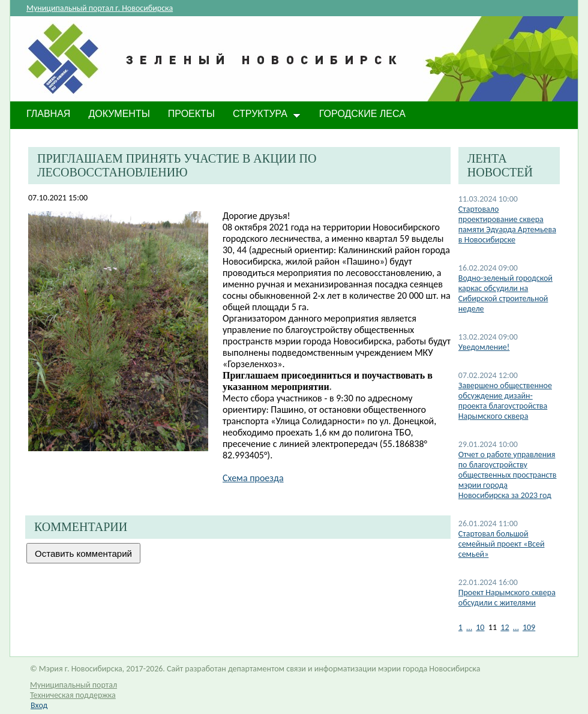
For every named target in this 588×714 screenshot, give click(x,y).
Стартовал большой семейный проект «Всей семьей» (502, 544)
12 (505, 627)
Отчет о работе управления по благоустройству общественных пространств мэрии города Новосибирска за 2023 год (508, 475)
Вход (39, 705)
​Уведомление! (484, 347)
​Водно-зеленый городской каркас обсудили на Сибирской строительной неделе (505, 293)
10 (480, 627)
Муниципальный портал (73, 685)
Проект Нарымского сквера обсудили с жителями (507, 598)
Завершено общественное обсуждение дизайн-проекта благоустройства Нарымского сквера (505, 401)
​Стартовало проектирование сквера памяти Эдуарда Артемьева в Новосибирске (507, 224)
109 (529, 627)
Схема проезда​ (253, 478)
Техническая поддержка (73, 695)
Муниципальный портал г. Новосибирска (100, 8)
